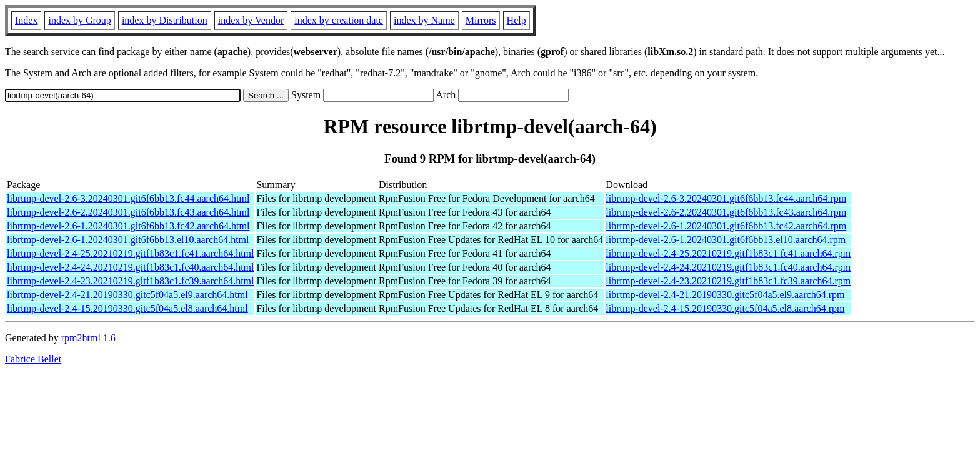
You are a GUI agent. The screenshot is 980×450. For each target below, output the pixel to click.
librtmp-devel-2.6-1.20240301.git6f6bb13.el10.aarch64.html (128, 240)
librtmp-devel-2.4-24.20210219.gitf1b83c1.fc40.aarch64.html (130, 267)
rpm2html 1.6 (88, 338)
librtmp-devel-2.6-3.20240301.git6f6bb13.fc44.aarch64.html (128, 198)
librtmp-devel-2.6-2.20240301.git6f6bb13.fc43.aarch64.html (128, 212)
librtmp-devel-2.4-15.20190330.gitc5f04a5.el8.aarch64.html (127, 308)
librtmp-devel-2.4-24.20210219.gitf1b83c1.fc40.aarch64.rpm (728, 267)
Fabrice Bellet (33, 359)
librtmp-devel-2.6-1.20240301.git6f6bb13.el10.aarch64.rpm (726, 240)
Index (26, 20)
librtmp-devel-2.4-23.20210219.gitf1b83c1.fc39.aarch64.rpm (728, 281)
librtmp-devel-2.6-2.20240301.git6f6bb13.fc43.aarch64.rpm (726, 212)
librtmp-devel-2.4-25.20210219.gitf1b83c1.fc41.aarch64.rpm (728, 253)
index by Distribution (165, 20)
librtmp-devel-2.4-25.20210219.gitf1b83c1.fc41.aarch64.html (130, 253)
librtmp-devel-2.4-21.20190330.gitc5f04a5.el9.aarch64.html (127, 295)
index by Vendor (251, 20)
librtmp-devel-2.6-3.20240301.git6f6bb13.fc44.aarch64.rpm (726, 198)
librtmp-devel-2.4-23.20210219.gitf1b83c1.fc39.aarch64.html (130, 281)
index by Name (424, 20)
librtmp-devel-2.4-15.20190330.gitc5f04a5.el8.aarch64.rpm (725, 308)
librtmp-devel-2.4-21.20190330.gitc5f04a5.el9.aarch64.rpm (725, 295)
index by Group (79, 20)
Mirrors (481, 20)
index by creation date (339, 20)
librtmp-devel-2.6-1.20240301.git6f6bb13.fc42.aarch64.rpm (726, 226)
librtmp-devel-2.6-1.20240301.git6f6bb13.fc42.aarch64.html (128, 226)
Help (517, 20)
